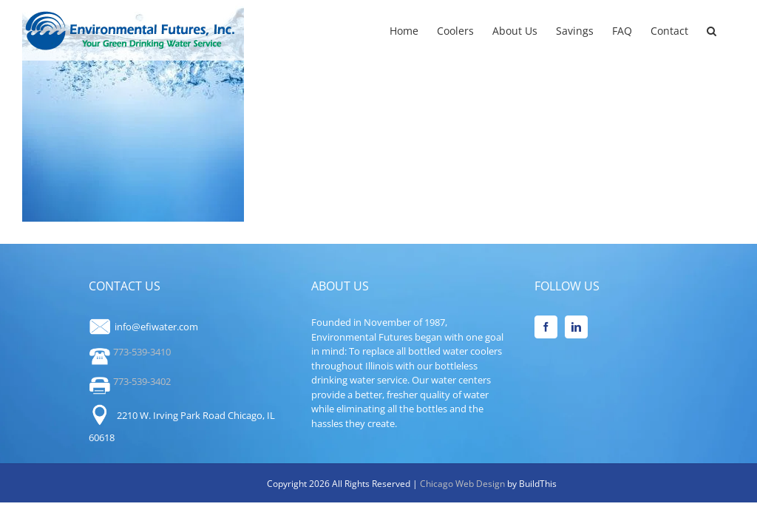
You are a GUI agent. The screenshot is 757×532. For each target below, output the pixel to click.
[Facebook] (546, 327)
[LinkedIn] (576, 327)
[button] (712, 30)
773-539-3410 (130, 352)
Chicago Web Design (464, 484)
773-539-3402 (130, 381)
